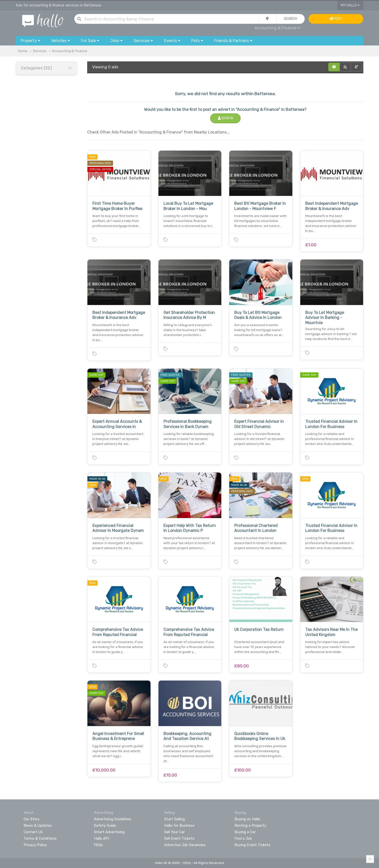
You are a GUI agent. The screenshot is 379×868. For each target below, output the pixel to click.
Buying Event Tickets (252, 845)
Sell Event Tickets (179, 838)
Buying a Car (245, 832)
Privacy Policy (35, 845)
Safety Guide (105, 825)
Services (40, 51)
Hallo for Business (179, 825)
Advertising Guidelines (113, 819)
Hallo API (101, 838)
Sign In (225, 118)
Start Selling (174, 819)
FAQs (98, 845)
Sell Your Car (174, 832)
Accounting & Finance (277, 28)
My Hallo (350, 5)
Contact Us (33, 832)
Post (336, 19)
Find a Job (243, 838)
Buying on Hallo (247, 819)
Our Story (32, 819)
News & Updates (38, 825)
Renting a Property (250, 825)
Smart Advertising (109, 832)
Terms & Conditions (40, 838)
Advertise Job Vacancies (185, 845)
